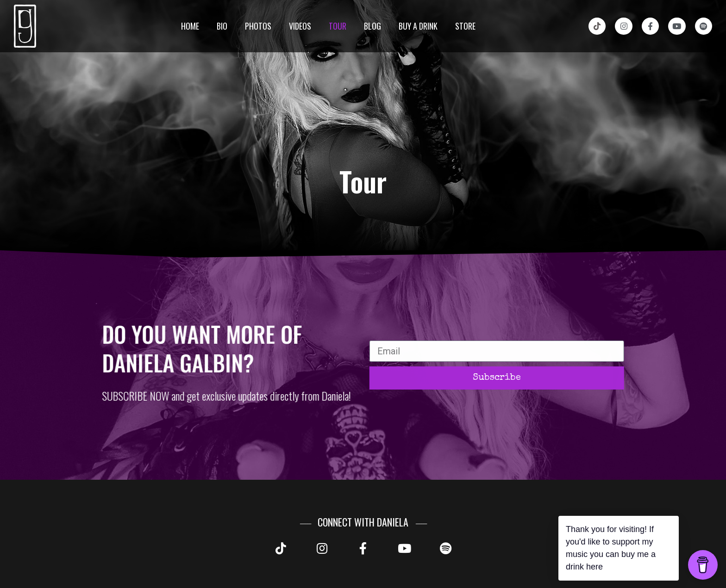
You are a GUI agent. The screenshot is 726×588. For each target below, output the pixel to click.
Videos (300, 26)
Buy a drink (418, 26)
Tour (338, 26)
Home (190, 26)
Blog (372, 26)
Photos (258, 26)
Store (465, 26)
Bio (222, 26)
